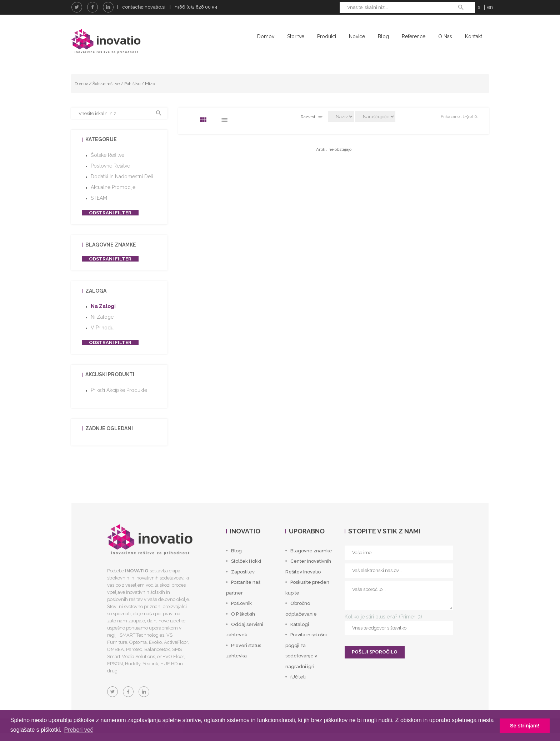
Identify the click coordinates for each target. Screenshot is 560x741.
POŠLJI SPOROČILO (375, 660)
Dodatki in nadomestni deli (122, 184)
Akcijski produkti (110, 383)
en (490, 7)
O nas (445, 36)
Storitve (296, 36)
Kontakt (474, 36)
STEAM (99, 206)
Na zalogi (103, 314)
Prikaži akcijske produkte (119, 398)
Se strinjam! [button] (525, 726)
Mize (150, 91)
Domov (266, 36)
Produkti (327, 36)
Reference (414, 36)
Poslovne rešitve (110, 174)
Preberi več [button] (79, 730)
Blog (383, 36)
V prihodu (102, 336)
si (480, 7)
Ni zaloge (102, 325)
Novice (357, 36)
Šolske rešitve (106, 91)
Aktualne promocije (113, 195)
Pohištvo (132, 91)
